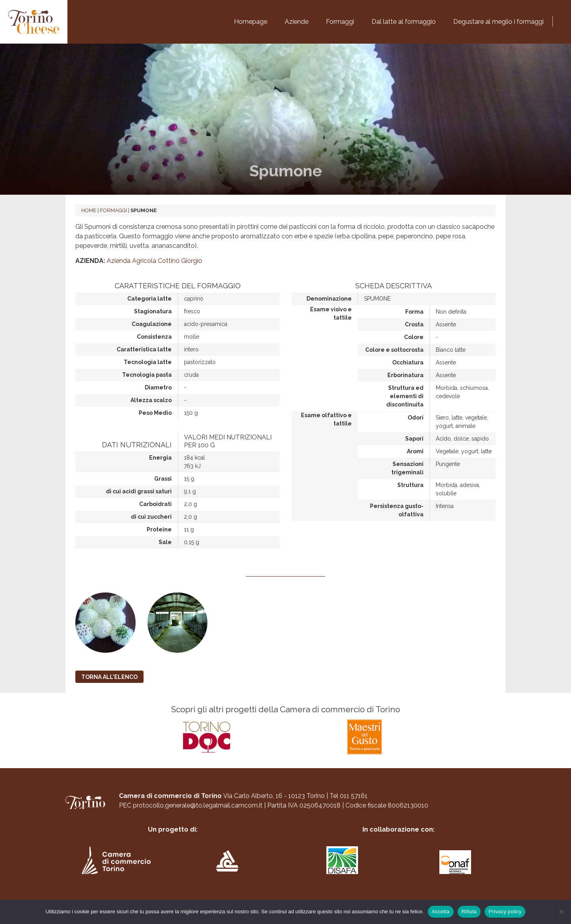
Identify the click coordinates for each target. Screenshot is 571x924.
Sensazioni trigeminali (407, 468)
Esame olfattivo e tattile (326, 419)
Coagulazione (152, 324)
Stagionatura (153, 311)
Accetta (441, 912)
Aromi (415, 451)
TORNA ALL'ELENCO (109, 677)
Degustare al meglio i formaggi (498, 22)
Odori (416, 418)
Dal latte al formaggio (404, 22)
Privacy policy (505, 912)
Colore (414, 337)
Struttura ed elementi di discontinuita (405, 396)
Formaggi (340, 22)
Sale (165, 542)
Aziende (297, 22)
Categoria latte (149, 299)
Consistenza (154, 337)
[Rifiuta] (561, 912)
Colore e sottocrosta (394, 350)
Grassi (163, 479)
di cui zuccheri (151, 517)
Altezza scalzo (151, 400)
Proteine (159, 529)
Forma (414, 312)
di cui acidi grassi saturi (139, 491)
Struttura (410, 485)
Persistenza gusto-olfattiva (397, 510)
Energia (160, 458)
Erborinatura (405, 375)
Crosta (414, 324)
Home (89, 210)
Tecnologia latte (148, 362)
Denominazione (329, 299)
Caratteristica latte (144, 349)
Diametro (158, 387)
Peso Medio (155, 413)
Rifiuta (469, 912)
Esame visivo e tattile (331, 313)
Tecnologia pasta (147, 375)
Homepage (251, 22)
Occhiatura (408, 362)
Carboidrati (155, 504)
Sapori (414, 439)
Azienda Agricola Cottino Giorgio (154, 261)
